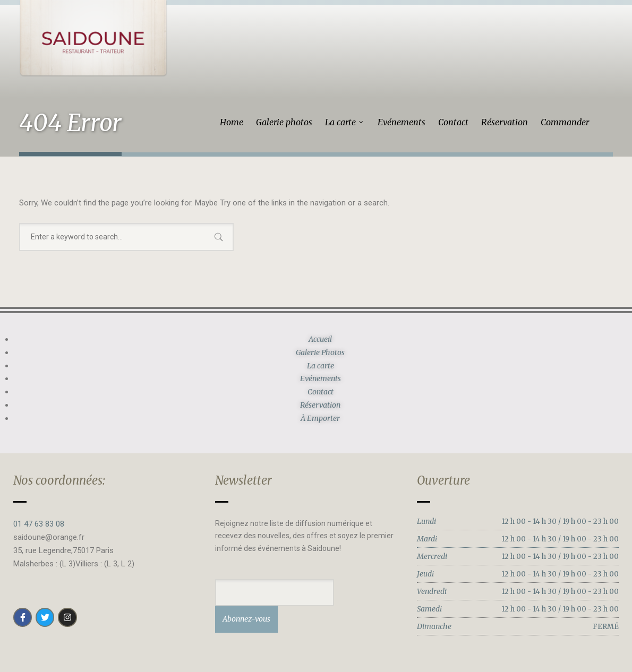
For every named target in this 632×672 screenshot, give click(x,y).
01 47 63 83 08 (39, 524)
